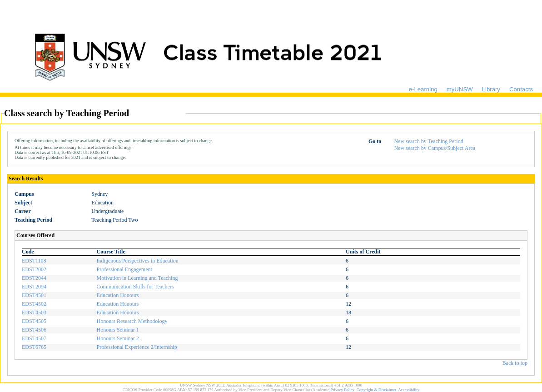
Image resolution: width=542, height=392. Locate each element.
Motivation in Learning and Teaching (137, 278)
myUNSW (460, 89)
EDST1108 (34, 261)
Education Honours (118, 295)
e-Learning (423, 89)
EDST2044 (34, 278)
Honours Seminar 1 (118, 330)
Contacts (521, 89)
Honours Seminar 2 (118, 338)
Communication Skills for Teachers (135, 287)
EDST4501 (34, 295)
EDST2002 (34, 269)
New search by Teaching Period (428, 141)
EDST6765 (34, 347)
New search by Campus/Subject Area (435, 148)
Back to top (515, 363)
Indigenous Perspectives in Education (138, 261)
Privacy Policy (343, 390)
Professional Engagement (124, 269)
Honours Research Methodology (132, 321)
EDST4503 (34, 313)
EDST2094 (34, 287)
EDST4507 (34, 338)
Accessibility (409, 390)
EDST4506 (34, 330)
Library (491, 89)
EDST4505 (34, 321)
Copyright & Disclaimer (377, 390)
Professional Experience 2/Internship (137, 347)
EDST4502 (34, 304)
